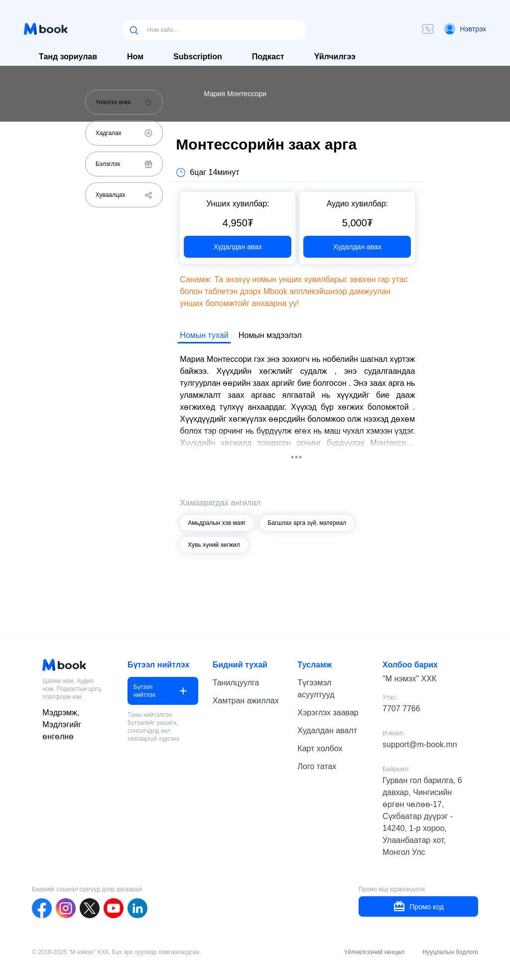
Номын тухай (204, 335)
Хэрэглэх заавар (328, 713)
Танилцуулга (236, 683)
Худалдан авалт (327, 731)
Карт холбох (320, 748)
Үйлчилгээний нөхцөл (374, 952)
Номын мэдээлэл (270, 335)
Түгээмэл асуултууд (316, 689)
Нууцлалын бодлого (450, 952)
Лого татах (317, 766)
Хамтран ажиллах (246, 701)
